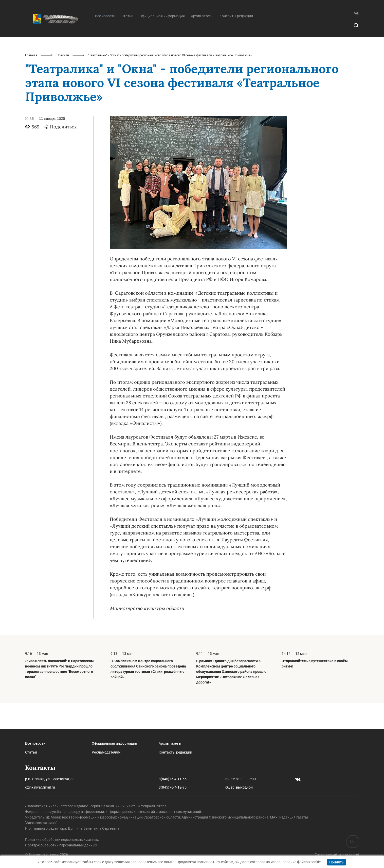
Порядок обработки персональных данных (61, 845)
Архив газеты (202, 41)
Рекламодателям (106, 752)
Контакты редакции (236, 41)
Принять (336, 862)
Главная (31, 81)
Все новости (35, 743)
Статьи (127, 41)
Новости (63, 81)
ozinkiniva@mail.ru (40, 787)
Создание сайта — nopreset (337, 855)
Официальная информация (162, 41)
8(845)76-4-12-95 (173, 787)
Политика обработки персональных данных (62, 840)
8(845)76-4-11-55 (173, 779)
